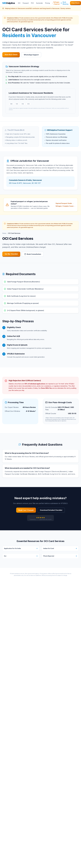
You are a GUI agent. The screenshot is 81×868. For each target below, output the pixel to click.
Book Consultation (33, 254)
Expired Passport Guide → (65, 203)
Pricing (47, 3)
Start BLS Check (11, 55)
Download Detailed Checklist (51, 510)
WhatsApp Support (31, 55)
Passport (26, 3)
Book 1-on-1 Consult (26, 510)
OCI (19, 3)
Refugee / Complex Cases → (65, 206)
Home (4, 233)
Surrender (39, 3)
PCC (32, 3)
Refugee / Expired (56, 3)
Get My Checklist (11, 254)
